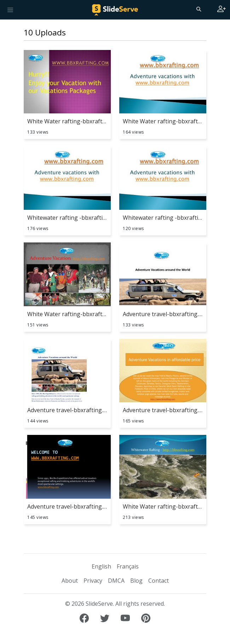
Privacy (93, 581)
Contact (159, 581)
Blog (136, 581)
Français (128, 566)
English (101, 566)
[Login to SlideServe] (222, 10)
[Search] (198, 9)
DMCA (116, 581)
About (70, 581)
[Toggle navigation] (10, 10)
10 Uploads (45, 32)
